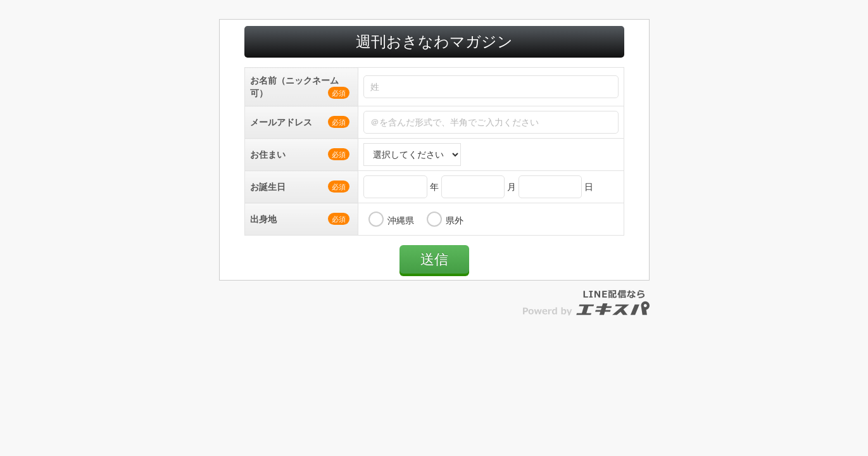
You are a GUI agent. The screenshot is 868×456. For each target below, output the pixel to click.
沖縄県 (401, 233)
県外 (455, 233)
